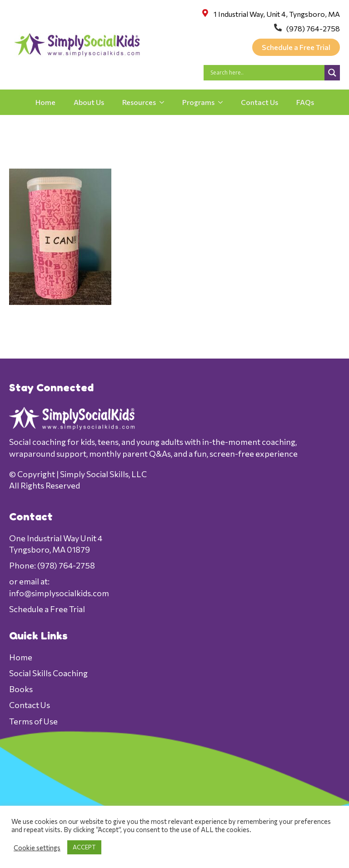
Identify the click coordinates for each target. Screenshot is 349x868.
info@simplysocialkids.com (59, 593)
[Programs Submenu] (223, 102)
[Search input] (266, 73)
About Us (89, 102)
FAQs (305, 102)
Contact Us (259, 102)
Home (45, 102)
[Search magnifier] (332, 73)
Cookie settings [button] (37, 848)
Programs (198, 102)
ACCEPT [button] (84, 847)
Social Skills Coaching (48, 673)
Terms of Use (33, 721)
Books (21, 689)
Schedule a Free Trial (47, 609)
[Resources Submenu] (165, 102)
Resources (139, 102)
